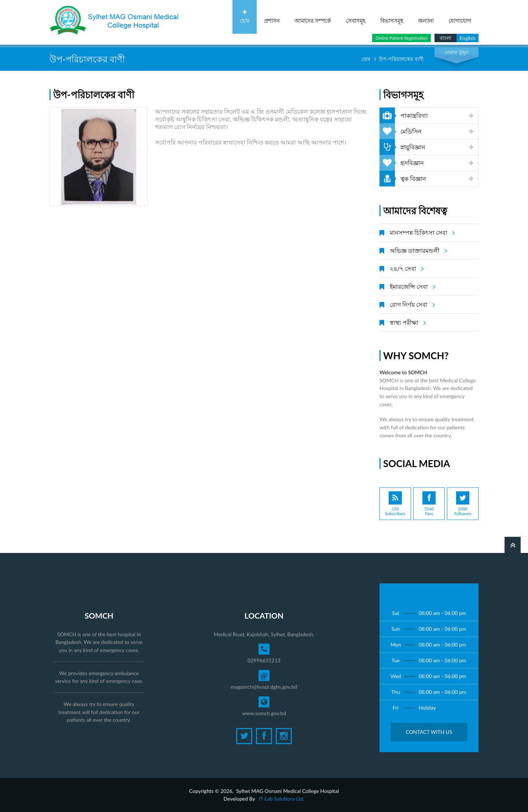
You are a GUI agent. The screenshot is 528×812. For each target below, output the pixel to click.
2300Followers (463, 504)
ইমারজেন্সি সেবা (411, 287)
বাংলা (445, 38)
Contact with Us (429, 732)
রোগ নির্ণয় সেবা (411, 305)
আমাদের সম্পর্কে (313, 17)
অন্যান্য (426, 17)
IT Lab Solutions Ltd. (282, 799)
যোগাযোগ (460, 17)
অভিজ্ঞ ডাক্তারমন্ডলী (417, 251)
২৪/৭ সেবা (406, 269)
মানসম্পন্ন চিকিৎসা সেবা (421, 233)
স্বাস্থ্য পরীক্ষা (407, 323)
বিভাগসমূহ (392, 17)
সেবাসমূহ (356, 17)
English (467, 38)
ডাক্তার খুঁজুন (456, 52)
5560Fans (429, 504)
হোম (245, 17)
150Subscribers (395, 504)
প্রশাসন (272, 17)
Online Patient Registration (401, 38)
